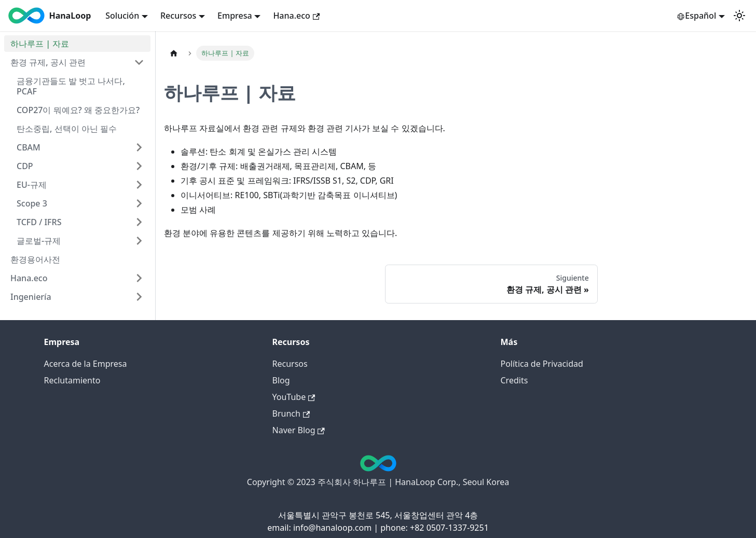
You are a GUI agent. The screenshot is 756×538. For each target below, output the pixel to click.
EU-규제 (32, 185)
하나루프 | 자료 (40, 44)
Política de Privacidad (542, 364)
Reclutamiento (72, 380)
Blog (281, 380)
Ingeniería (31, 297)
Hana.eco (296, 16)
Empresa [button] (235, 16)
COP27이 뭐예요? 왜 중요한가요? (78, 110)
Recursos (290, 364)
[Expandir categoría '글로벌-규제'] (139, 241)
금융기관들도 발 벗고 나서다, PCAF (71, 86)
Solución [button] (122, 16)
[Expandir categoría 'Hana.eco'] (139, 278)
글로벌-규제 (39, 241)
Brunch (291, 413)
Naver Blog (299, 430)
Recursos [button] (178, 16)
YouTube (294, 397)
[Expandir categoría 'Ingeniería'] (139, 297)
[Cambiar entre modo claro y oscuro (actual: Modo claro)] (739, 16)
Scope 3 (32, 203)
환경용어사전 (35, 259)
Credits (514, 380)
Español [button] (696, 16)
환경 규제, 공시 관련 (48, 62)
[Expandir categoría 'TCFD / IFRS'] (139, 222)
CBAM (29, 147)
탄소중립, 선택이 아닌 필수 (67, 129)
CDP (25, 166)
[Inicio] (174, 53)
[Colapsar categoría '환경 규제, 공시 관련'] (139, 62)
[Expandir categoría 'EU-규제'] (139, 185)
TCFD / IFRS (39, 222)
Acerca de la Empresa (86, 364)
